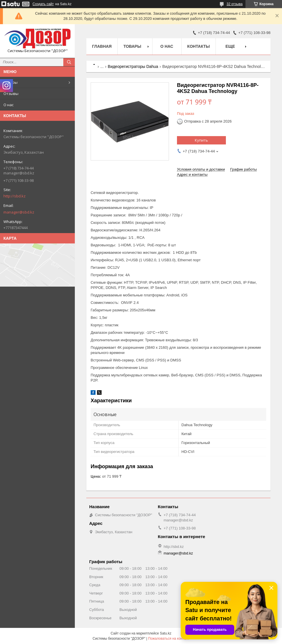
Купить (201, 140)
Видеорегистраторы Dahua (133, 66)
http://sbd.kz (15, 196)
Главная (102, 46)
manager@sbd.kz (19, 212)
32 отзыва (235, 4)
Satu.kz (165, 633)
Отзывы (11, 94)
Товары (11, 82)
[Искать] (69, 62)
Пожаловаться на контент (169, 639)
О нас (8, 105)
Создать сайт (43, 4)
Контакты (199, 46)
